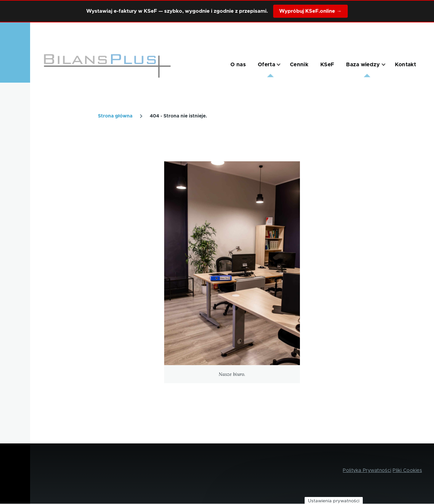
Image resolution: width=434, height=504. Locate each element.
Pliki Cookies (407, 471)
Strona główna (115, 116)
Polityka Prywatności (367, 471)
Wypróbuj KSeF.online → (310, 11)
